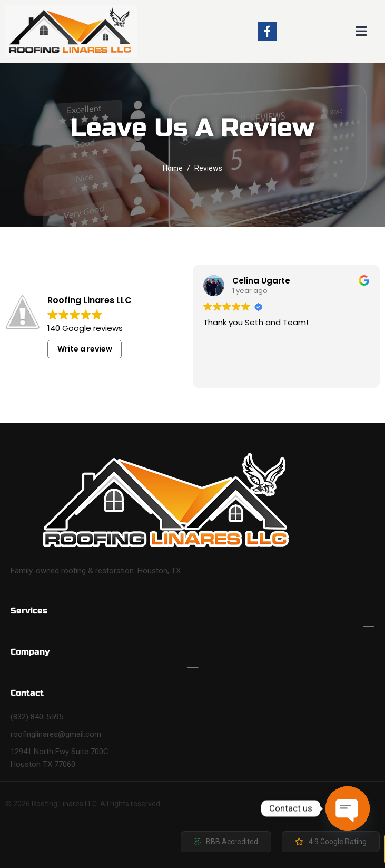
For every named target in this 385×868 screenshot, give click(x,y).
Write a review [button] (85, 349)
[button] (226, 842)
